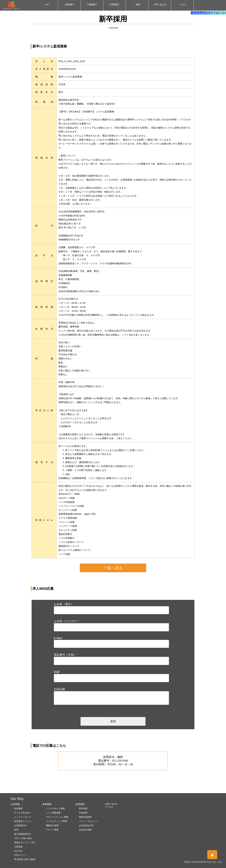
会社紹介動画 (85, 830)
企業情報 (15, 804)
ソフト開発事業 (53, 813)
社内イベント (20, 855)
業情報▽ (69, 5)
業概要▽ (92, 5)
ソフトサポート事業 (55, 809)
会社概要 (18, 809)
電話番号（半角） (66, 655)
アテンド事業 (52, 830)
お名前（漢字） (64, 604)
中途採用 (83, 813)
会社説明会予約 (86, 826)
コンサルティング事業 (56, 821)
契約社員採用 (85, 817)
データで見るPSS (22, 813)
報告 (137, 5)
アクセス (109, 807)
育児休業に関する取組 (25, 859)
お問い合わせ (111, 804)
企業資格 (18, 847)
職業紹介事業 (52, 826)
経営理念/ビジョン (23, 821)
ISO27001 (18, 851)
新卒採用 (83, 809)
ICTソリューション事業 (57, 817)
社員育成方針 (20, 826)
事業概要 (47, 804)
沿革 (16, 830)
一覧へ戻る (113, 568)
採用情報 (80, 804)
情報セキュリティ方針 (25, 843)
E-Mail (58, 638)
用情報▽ (115, 5)
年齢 (57, 672)
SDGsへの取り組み (23, 838)
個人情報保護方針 (23, 834)
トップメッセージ (23, 817)
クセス (182, 5)
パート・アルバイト (88, 821)
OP (47, 5)
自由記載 (60, 689)
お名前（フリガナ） (67, 621)
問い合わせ (160, 5)
